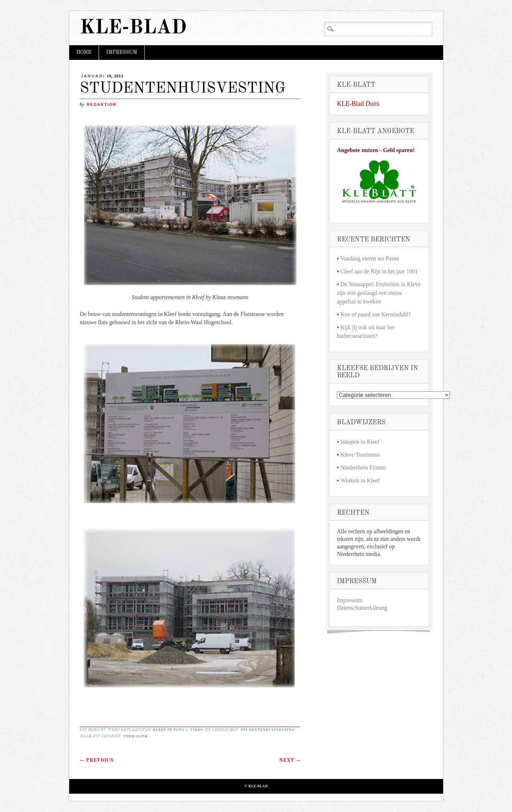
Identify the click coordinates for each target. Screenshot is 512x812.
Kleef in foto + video (178, 730)
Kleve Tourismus (360, 455)
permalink (135, 736)
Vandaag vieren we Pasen (370, 258)
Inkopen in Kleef (360, 442)
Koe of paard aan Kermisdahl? (375, 314)
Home (84, 52)
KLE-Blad (133, 28)
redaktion (102, 104)
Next (290, 760)
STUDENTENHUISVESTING (267, 730)
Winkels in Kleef (360, 480)
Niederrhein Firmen (363, 468)
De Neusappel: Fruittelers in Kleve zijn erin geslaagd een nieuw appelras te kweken (379, 293)
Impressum (122, 52)
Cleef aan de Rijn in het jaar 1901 (379, 271)
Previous (97, 760)
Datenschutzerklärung (362, 608)
